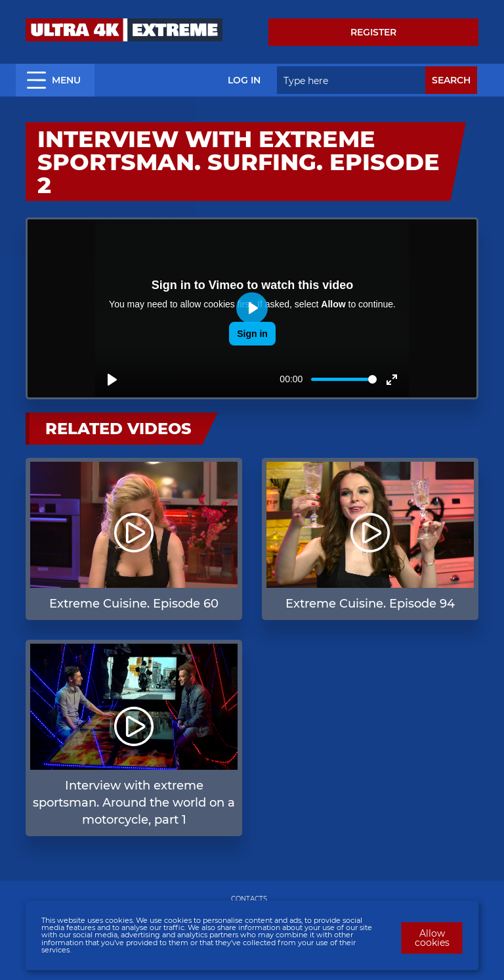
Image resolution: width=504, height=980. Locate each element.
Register (373, 32)
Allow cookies (432, 938)
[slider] (344, 379)
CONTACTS (249, 899)
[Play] (112, 380)
